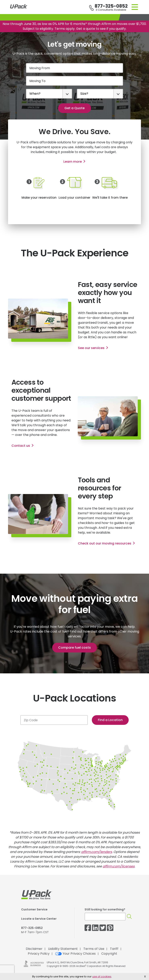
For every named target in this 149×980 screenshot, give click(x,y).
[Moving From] (74, 68)
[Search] (129, 917)
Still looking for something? (105, 909)
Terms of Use (94, 949)
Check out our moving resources (105, 543)
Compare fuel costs (74, 648)
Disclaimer (34, 949)
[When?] (49, 94)
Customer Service (34, 909)
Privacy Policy (39, 954)
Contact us (21, 446)
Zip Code (31, 720)
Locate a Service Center (39, 919)
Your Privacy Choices (75, 954)
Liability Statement (63, 949)
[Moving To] (74, 81)
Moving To (37, 81)
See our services (91, 348)
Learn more (73, 162)
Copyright (109, 954)
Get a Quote (74, 108)
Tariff (114, 949)
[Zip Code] (54, 720)
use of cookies (102, 976)
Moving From (40, 68)
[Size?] (100, 94)
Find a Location (110, 720)
